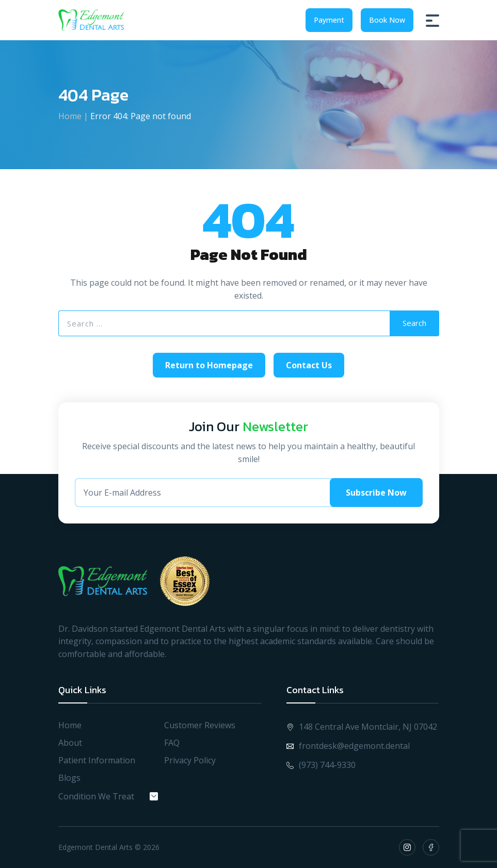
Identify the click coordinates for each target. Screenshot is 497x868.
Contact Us (309, 365)
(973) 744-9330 (321, 765)
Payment (329, 20)
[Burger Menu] (432, 20)
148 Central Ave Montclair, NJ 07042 (362, 727)
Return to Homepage (209, 365)
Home (70, 116)
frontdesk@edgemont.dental (348, 746)
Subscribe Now (376, 493)
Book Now (387, 20)
